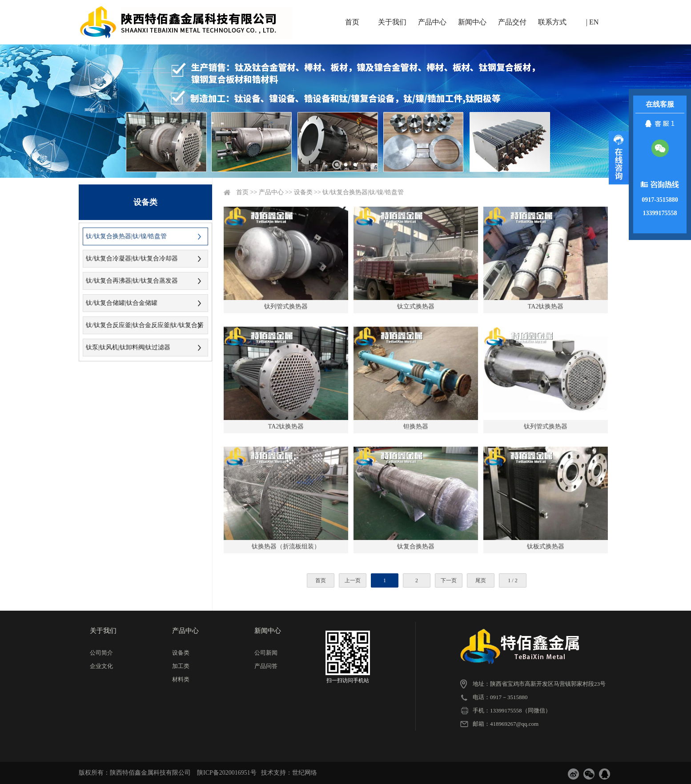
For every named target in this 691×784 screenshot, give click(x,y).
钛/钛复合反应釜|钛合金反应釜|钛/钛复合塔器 (143, 328)
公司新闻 (266, 653)
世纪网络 (305, 773)
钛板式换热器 (546, 546)
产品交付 (512, 22)
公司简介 (101, 653)
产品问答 (266, 666)
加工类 (181, 666)
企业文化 (101, 666)
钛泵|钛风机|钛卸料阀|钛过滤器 (128, 347)
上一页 (353, 580)
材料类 (181, 679)
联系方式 (552, 22)
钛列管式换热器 (286, 306)
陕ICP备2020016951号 (227, 773)
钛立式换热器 (416, 306)
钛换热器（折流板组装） (286, 546)
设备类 (303, 192)
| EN (593, 22)
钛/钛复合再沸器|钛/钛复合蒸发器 (132, 281)
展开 (619, 158)
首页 (352, 22)
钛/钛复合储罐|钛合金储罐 (122, 303)
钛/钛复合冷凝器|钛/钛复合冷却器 (132, 258)
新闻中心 (472, 22)
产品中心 (432, 22)
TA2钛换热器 (546, 306)
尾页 (481, 580)
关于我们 (392, 22)
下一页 (449, 580)
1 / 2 (512, 580)
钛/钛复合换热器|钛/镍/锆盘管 (126, 236)
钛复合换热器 (416, 546)
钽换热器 (416, 426)
